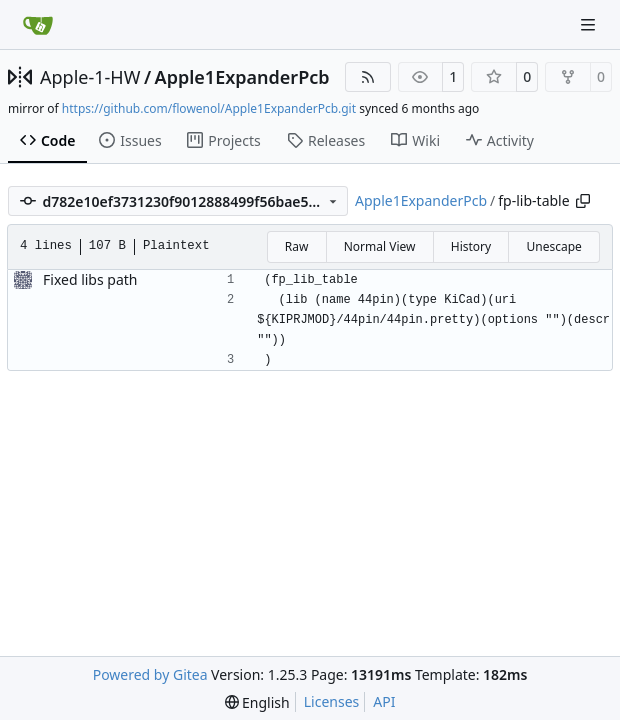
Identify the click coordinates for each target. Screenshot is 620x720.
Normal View (380, 246)
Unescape (553, 246)
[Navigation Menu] (590, 24)
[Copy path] (583, 201)
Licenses (332, 701)
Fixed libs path (90, 279)
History (471, 246)
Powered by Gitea (150, 674)
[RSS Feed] (368, 77)
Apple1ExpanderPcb (242, 77)
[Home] (38, 25)
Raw (297, 246)
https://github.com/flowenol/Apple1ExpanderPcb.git (209, 108)
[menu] (257, 702)
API (384, 701)
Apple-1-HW (90, 77)
